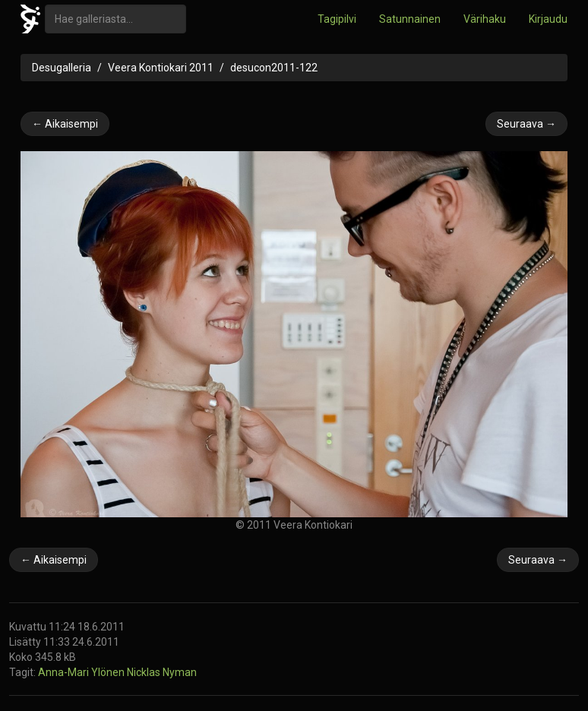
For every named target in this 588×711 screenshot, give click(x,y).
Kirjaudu (548, 19)
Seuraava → (526, 124)
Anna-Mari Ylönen (82, 672)
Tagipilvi (337, 19)
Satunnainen (410, 19)
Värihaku (485, 19)
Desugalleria (62, 68)
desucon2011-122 (274, 68)
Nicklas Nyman (162, 672)
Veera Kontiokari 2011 (161, 68)
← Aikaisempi (65, 124)
